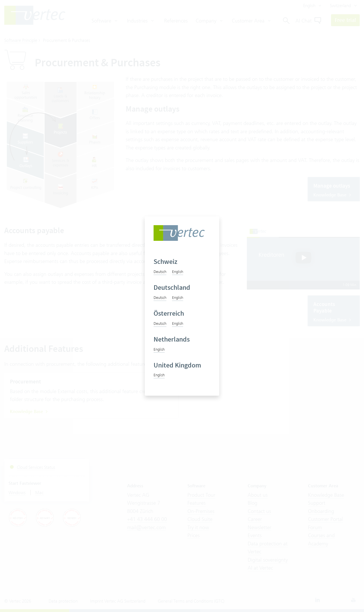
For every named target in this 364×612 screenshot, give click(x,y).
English (178, 272)
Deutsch (160, 272)
